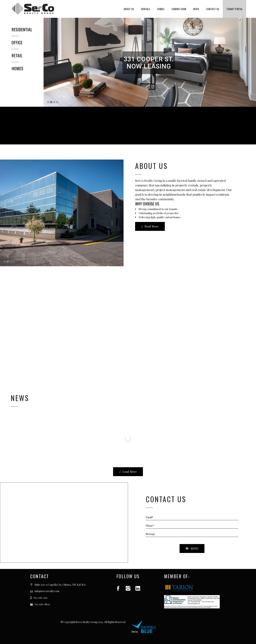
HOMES (17, 68)
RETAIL (17, 55)
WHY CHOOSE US (147, 204)
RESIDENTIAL (22, 29)
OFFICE (17, 42)
